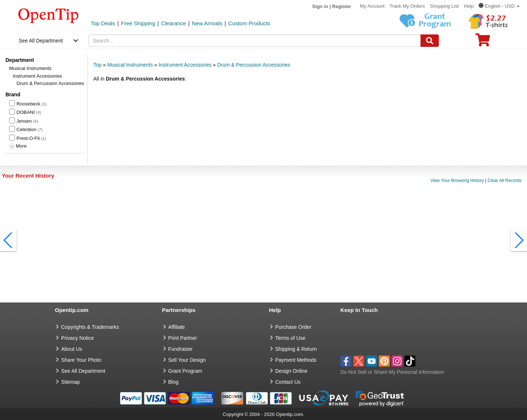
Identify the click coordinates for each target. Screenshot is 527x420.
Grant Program (185, 371)
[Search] (430, 41)
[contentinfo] (48, 15)
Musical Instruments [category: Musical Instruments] (130, 65)
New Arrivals (207, 23)
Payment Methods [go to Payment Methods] (296, 360)
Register (342, 6)
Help (469, 6)
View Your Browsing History (457, 181)
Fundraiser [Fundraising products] (181, 349)
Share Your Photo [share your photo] (81, 360)
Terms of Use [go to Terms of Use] (290, 338)
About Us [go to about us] (72, 349)
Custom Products (249, 23)
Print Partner (183, 338)
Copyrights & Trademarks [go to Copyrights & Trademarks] (90, 327)
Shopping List (444, 6)
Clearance (173, 23)
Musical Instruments (30, 68)
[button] (499, 6)
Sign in (320, 6)
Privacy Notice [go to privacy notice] (77, 338)
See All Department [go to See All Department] (83, 371)
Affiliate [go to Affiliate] (177, 327)
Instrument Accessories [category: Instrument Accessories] (185, 65)
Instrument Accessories (37, 76)
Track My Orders (407, 6)
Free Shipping (138, 23)
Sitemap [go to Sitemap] (70, 382)
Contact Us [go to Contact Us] (288, 382)
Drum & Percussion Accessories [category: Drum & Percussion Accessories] (254, 65)
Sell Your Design (187, 360)
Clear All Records (504, 181)
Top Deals (103, 23)
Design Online (291, 371)
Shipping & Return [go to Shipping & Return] (296, 349)
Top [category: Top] (98, 65)
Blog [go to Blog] (173, 382)
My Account (372, 6)
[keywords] (255, 41)
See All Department (41, 41)
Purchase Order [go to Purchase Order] (293, 327)
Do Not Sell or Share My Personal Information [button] (392, 372)
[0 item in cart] (483, 42)
